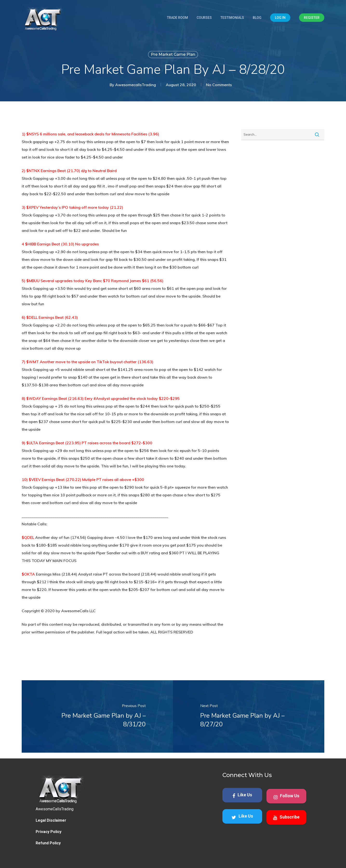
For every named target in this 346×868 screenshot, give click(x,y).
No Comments (219, 85)
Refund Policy (48, 843)
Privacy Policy (49, 832)
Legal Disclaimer (51, 820)
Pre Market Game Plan (173, 54)
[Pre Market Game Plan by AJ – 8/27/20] (249, 716)
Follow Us (286, 796)
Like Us (242, 795)
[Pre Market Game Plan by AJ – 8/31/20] (97, 716)
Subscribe (286, 817)
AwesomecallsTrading (136, 85)
